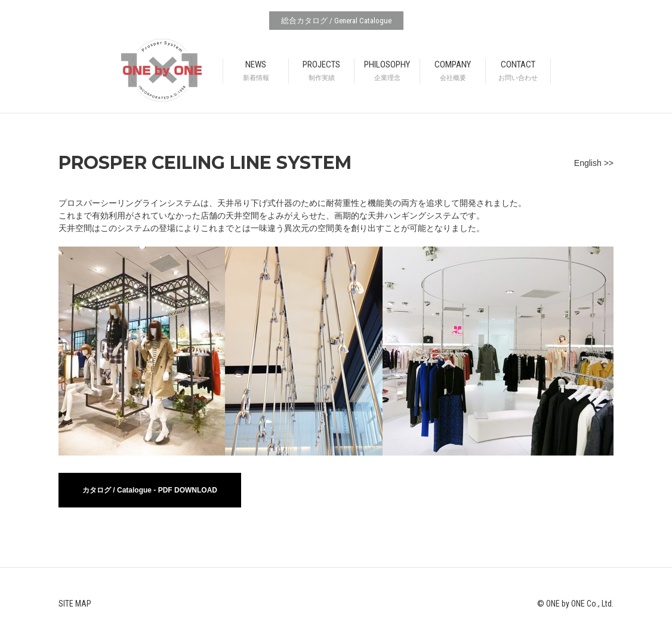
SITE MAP (75, 604)
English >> (594, 163)
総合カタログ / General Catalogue (336, 21)
